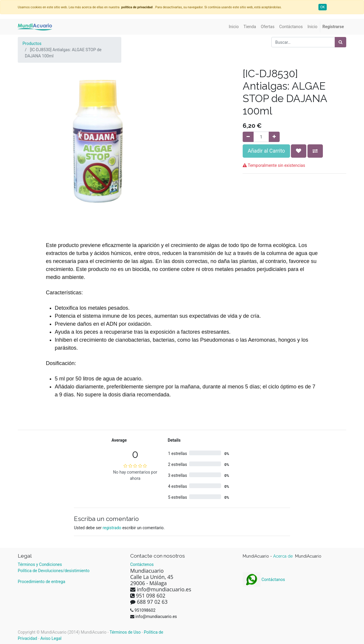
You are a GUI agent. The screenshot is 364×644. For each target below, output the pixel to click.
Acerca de (284, 556)
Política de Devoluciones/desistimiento (54, 571)
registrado (112, 528)
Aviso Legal (51, 638)
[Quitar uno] (248, 137)
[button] (299, 151)
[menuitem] (234, 27)
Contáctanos (264, 580)
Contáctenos (142, 564)
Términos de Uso (125, 632)
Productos (32, 43)
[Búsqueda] (340, 42)
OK (323, 7)
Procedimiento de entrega (41, 582)
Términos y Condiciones (40, 564)
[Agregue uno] (274, 137)
